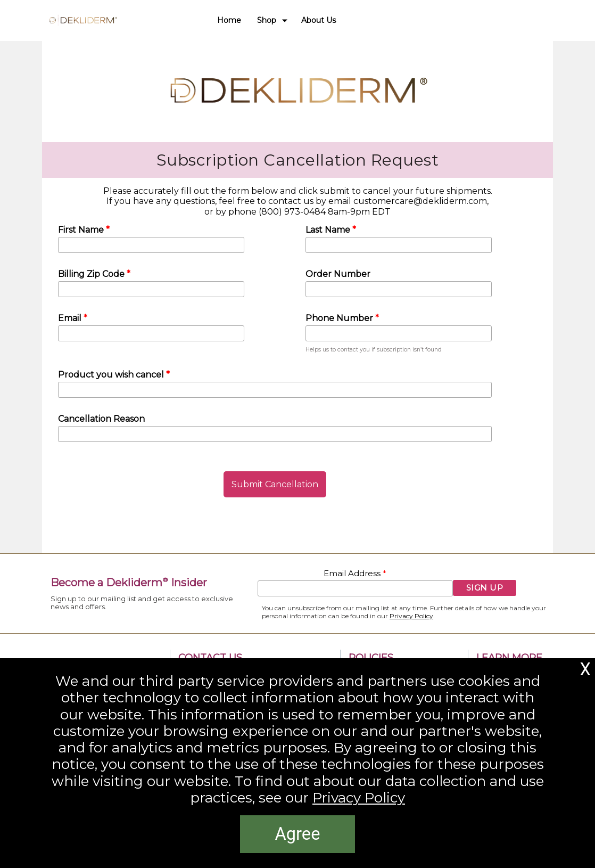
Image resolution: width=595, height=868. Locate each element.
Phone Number (340, 318)
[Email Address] (355, 588)
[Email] (151, 333)
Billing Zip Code (92, 274)
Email (71, 318)
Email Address (353, 574)
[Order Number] (399, 289)
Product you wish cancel (112, 375)
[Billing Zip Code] (151, 289)
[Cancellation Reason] (275, 434)
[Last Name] (399, 245)
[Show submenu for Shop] (285, 21)
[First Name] (151, 245)
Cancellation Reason (101, 419)
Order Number (338, 274)
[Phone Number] (399, 333)
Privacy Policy (411, 616)
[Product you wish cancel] (275, 390)
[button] (275, 484)
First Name (82, 230)
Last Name (329, 230)
